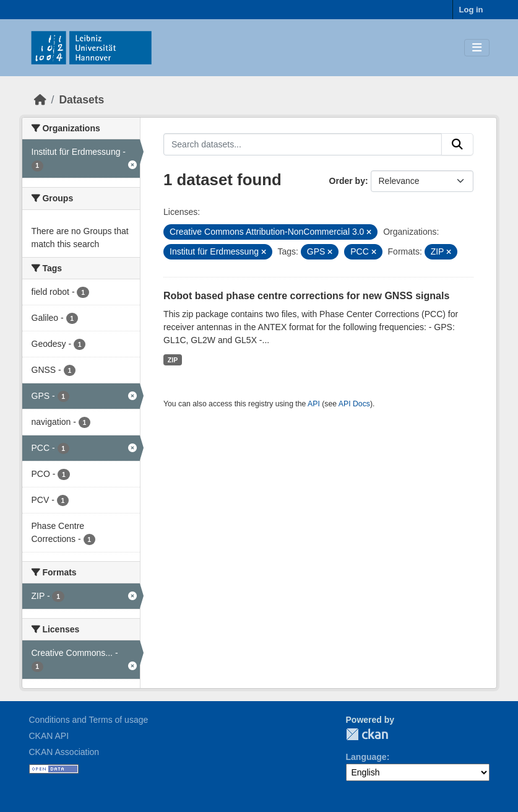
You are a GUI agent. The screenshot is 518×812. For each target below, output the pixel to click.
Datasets (81, 100)
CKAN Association (64, 752)
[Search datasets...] (303, 144)
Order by (347, 181)
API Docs (354, 404)
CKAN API (49, 736)
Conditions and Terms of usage (89, 720)
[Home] (40, 100)
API (314, 404)
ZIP (173, 360)
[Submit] (457, 144)
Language (366, 757)
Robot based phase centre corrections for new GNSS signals (306, 296)
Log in (471, 10)
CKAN (367, 734)
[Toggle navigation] (477, 48)
